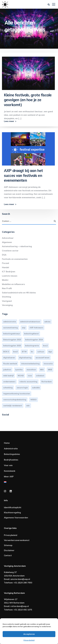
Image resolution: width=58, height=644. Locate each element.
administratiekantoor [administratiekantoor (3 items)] (30, 322)
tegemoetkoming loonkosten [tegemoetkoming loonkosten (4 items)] (17, 394)
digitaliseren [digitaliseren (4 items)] (9, 358)
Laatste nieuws (10, 276)
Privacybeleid (29, 640)
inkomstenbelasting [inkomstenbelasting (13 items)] (30, 364)
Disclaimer (9, 550)
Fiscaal (5, 263)
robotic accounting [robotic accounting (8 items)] (28, 382)
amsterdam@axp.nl (20, 579)
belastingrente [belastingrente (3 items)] (32, 346)
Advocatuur (8, 238)
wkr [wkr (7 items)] (28, 406)
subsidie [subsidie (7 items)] (36, 388)
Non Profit (7, 288)
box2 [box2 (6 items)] (45, 346)
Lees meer (9, 121)
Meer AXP (9, 477)
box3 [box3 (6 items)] (15, 352)
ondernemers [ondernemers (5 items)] (9, 382)
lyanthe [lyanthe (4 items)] (19, 370)
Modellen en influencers (13, 284)
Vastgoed (7, 301)
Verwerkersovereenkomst (17, 540)
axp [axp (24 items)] (24, 328)
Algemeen (7, 242)
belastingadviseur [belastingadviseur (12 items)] (12, 334)
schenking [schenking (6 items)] (8, 388)
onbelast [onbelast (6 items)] (40, 376)
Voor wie (8, 465)
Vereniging (7, 305)
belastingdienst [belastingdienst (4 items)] (31, 334)
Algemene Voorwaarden (16, 518)
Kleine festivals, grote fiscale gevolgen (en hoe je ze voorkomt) (28, 100)
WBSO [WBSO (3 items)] (33, 400)
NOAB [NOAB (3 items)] (21, 376)
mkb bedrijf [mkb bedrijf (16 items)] (8, 376)
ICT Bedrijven (9, 272)
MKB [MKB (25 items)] (50, 370)
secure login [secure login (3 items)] (22, 388)
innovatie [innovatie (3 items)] (48, 364)
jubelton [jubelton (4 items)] (7, 370)
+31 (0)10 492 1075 (23, 610)
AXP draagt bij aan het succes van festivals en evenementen (23, 175)
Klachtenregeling (12, 513)
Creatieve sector (10, 251)
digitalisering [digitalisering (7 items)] (25, 358)
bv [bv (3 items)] (32, 352)
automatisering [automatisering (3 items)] (11, 328)
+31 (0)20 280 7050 (23, 583)
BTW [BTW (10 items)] (24, 352)
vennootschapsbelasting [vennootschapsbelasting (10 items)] (15, 400)
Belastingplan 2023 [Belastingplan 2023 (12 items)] (12, 340)
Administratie (11, 449)
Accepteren (29, 634)
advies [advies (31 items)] (47, 322)
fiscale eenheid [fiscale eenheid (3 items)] (10, 364)
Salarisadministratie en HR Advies (19, 293)
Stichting (6, 297)
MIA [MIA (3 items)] (42, 370)
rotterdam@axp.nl (20, 606)
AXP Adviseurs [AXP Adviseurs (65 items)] (36, 328)
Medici (5, 280)
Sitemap (8, 545)
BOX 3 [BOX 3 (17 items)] (6, 352)
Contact (8, 555)
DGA (4, 255)
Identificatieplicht (13, 507)
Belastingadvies (12, 454)
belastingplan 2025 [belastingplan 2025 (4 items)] (12, 346)
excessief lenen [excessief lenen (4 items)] (43, 358)
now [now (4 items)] (30, 376)
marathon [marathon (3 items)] (31, 370)
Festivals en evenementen (15, 259)
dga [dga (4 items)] (50, 352)
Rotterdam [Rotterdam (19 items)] (47, 382)
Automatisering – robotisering (17, 246)
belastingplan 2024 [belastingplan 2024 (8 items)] (34, 340)
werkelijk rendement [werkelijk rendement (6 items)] (13, 406)
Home (7, 443)
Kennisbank (10, 471)
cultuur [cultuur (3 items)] (41, 352)
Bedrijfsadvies (11, 460)
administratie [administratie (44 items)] (10, 322)
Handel (5, 267)
